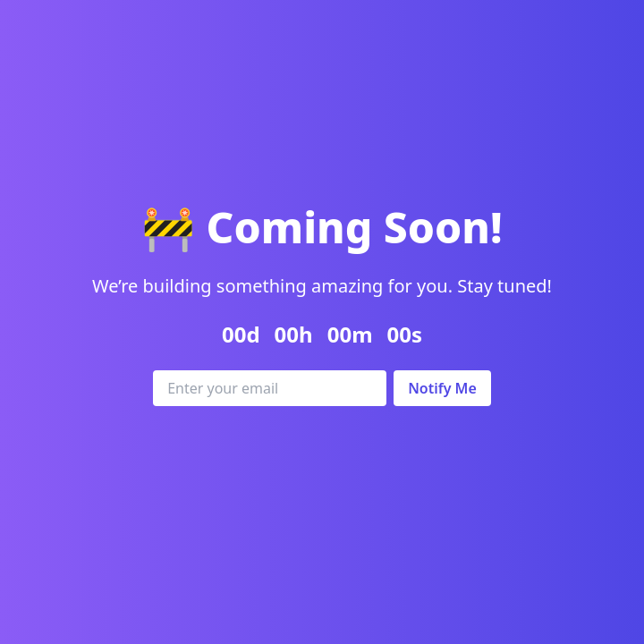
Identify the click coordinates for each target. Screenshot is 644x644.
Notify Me (442, 388)
